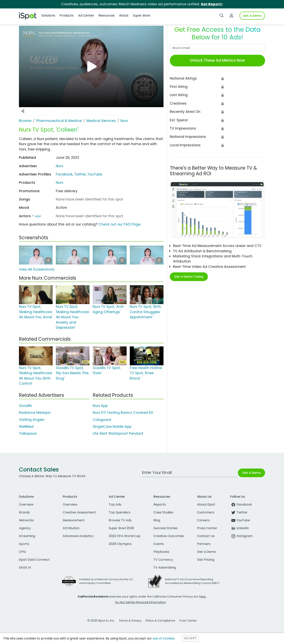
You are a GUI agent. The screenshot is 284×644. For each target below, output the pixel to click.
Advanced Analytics (78, 536)
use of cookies (164, 638)
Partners (204, 544)
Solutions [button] (48, 15)
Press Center (207, 528)
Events (159, 544)
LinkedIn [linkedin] (240, 528)
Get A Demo (252, 16)
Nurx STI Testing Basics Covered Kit (123, 413)
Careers (203, 520)
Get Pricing (206, 560)
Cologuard (102, 420)
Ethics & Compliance (160, 621)
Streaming (27, 536)
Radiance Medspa (35, 413)
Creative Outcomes (169, 536)
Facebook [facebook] (241, 504)
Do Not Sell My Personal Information (141, 602)
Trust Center (188, 621)
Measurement (74, 520)
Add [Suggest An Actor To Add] (38, 216)
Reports (160, 504)
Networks (26, 520)
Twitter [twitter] (239, 512)
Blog (157, 520)
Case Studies (163, 512)
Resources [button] (106, 15)
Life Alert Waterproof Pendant (118, 433)
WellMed (26, 427)
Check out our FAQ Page (119, 224)
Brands (24, 512)
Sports (24, 544)
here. (203, 597)
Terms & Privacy (130, 621)
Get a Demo (206, 552)
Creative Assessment (79, 512)
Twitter (80, 174)
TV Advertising (165, 567)
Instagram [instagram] (241, 536)
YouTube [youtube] (240, 520)
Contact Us (206, 536)
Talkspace (28, 433)
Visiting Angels (32, 420)
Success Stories (165, 528)
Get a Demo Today (189, 277)
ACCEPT (190, 638)
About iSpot (206, 504)
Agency (25, 528)
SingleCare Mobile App (112, 427)
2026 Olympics (120, 544)
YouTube (95, 174)
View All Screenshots (37, 269)
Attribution (71, 528)
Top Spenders (120, 512)
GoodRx (25, 406)
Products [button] (67, 15)
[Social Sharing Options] (23, 111)
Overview (26, 504)
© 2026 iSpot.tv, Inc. (101, 621)
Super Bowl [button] (142, 15)
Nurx (59, 166)
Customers (206, 512)
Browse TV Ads (120, 520)
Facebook (64, 174)
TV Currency (163, 560)
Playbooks (161, 552)
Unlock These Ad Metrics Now (217, 60)
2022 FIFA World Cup (125, 536)
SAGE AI (25, 567)
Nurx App (100, 406)
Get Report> (212, 4)
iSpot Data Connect (34, 560)
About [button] (124, 15)
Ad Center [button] (86, 15)
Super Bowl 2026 (121, 528)
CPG (22, 552)
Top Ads (115, 504)
